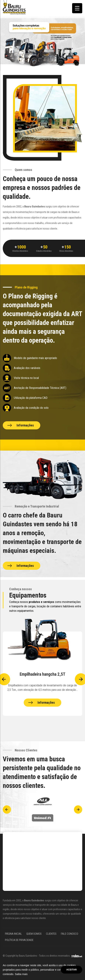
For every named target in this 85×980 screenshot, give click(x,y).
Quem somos (34, 934)
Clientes (51, 934)
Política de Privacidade (19, 940)
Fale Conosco (70, 934)
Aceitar (71, 970)
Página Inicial (13, 934)
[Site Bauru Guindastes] (14, 7)
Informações (25, 425)
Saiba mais (21, 974)
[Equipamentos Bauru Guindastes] (42, 674)
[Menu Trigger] (77, 8)
